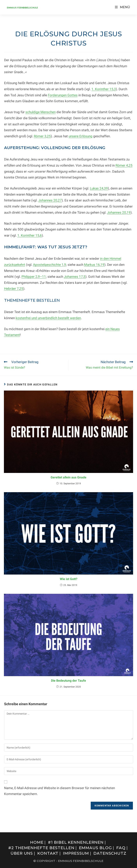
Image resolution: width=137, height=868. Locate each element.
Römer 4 (122, 165)
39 (106, 188)
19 (129, 212)
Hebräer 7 (11, 289)
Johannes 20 (48, 200)
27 (60, 200)
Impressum (76, 853)
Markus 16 (92, 265)
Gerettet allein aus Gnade (68, 477)
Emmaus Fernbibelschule (22, 8)
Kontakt (48, 853)
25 (49, 136)
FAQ (121, 848)
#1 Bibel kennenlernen (76, 842)
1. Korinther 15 (102, 89)
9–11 (42, 277)
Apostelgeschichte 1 (48, 265)
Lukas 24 (97, 188)
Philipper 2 (29, 277)
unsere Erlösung (81, 136)
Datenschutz (110, 853)
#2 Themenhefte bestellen (41, 848)
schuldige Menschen (41, 112)
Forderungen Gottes (63, 95)
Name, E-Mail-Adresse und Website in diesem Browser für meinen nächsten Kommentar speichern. (60, 791)
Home (37, 842)
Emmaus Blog (95, 848)
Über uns (22, 853)
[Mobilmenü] (123, 7)
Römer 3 (40, 136)
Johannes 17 (73, 277)
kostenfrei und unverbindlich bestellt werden (48, 318)
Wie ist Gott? (69, 579)
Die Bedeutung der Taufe (68, 681)
